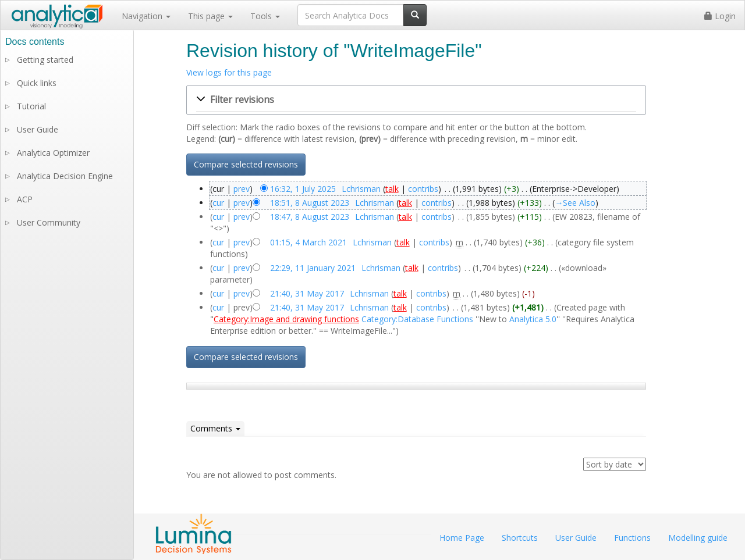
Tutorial (31, 106)
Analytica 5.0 (533, 319)
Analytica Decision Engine (65, 176)
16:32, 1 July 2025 (303, 189)
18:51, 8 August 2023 (310, 203)
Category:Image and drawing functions (286, 319)
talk (392, 189)
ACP (25, 199)
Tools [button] (265, 16)
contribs (423, 189)
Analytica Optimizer (53, 153)
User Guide (38, 129)
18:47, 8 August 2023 (310, 217)
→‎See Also (575, 203)
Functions (632, 538)
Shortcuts (520, 538)
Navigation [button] (146, 16)
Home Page (462, 538)
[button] (416, 100)
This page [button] (210, 16)
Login (720, 16)
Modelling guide (698, 538)
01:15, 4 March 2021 (308, 242)
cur (218, 203)
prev (242, 189)
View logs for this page (229, 72)
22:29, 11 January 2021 (313, 268)
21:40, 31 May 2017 (307, 293)
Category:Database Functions (417, 319)
